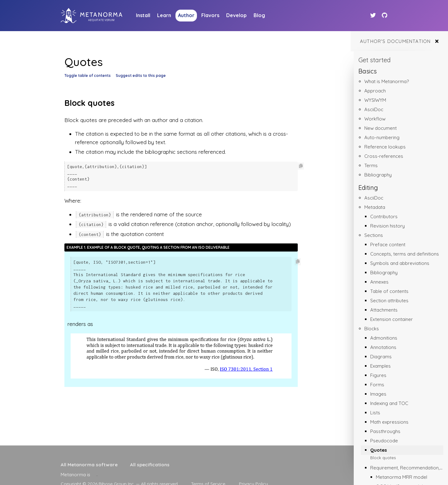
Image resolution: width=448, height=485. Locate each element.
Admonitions (384, 338)
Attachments (384, 310)
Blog (259, 15)
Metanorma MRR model (401, 477)
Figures (378, 375)
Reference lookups (385, 147)
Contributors (384, 217)
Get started (375, 60)
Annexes (379, 282)
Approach (375, 91)
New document (380, 128)
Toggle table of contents (88, 75)
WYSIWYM (375, 100)
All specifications (150, 465)
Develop (236, 15)
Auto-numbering (382, 137)
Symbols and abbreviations (400, 263)
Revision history (387, 226)
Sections (374, 235)
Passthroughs (385, 431)
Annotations (383, 347)
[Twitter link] (374, 15)
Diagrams (381, 357)
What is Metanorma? (387, 81)
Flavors (210, 15)
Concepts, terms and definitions (405, 254)
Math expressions (389, 422)
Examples (380, 366)
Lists (375, 413)
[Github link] (385, 15)
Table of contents (389, 291)
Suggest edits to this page (141, 75)
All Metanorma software (89, 465)
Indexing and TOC (389, 403)
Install (143, 15)
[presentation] (97, 475)
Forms (377, 385)
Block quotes (383, 458)
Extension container (392, 319)
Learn (164, 15)
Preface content (388, 245)
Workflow (375, 119)
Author (186, 15)
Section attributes (389, 301)
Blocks (372, 329)
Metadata (375, 207)
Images (378, 394)
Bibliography (378, 175)
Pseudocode (384, 441)
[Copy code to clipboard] (301, 166)
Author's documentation (395, 41)
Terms (371, 165)
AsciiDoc (374, 109)
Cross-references (384, 156)
